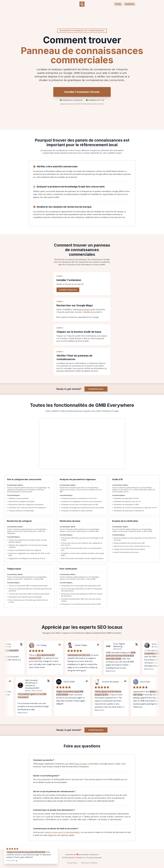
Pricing (118, 4)
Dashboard (130, 4)
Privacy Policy (72, 863)
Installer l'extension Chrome (82, 92)
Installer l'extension (68, 290)
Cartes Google (80, 764)
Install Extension (96, 389)
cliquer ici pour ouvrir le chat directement (62, 832)
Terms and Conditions (89, 863)
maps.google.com (86, 309)
